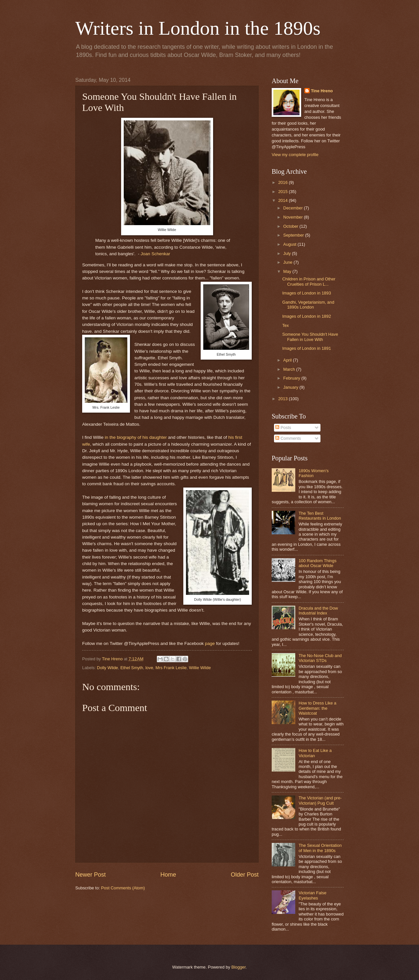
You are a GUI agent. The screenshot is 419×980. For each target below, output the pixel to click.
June (288, 262)
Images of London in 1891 (307, 348)
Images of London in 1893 (307, 293)
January (291, 387)
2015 (283, 192)
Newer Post (91, 875)
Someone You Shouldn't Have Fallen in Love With (310, 337)
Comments (288, 438)
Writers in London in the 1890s (198, 28)
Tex (285, 325)
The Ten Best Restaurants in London (320, 516)
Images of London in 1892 (307, 316)
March (290, 369)
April (288, 360)
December (293, 208)
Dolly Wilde (107, 668)
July (287, 253)
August (290, 244)
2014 (283, 200)
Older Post (245, 875)
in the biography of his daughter (136, 437)
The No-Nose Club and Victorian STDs (320, 658)
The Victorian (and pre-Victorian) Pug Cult (320, 800)
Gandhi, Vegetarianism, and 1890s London (308, 305)
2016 (283, 182)
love (149, 668)
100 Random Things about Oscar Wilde (318, 563)
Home (168, 875)
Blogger (239, 967)
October (291, 226)
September (294, 235)
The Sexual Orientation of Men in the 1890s (320, 848)
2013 (283, 399)
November (293, 217)
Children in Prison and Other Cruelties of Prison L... (309, 281)
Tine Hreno (322, 91)
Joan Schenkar (155, 254)
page (210, 643)
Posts (283, 428)
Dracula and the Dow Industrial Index (318, 611)
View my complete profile (295, 155)
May (288, 271)
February (292, 378)
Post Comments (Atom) (123, 888)
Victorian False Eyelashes (312, 895)
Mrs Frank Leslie (171, 668)
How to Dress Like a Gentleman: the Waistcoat (317, 708)
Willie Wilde (200, 668)
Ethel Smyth (132, 668)
